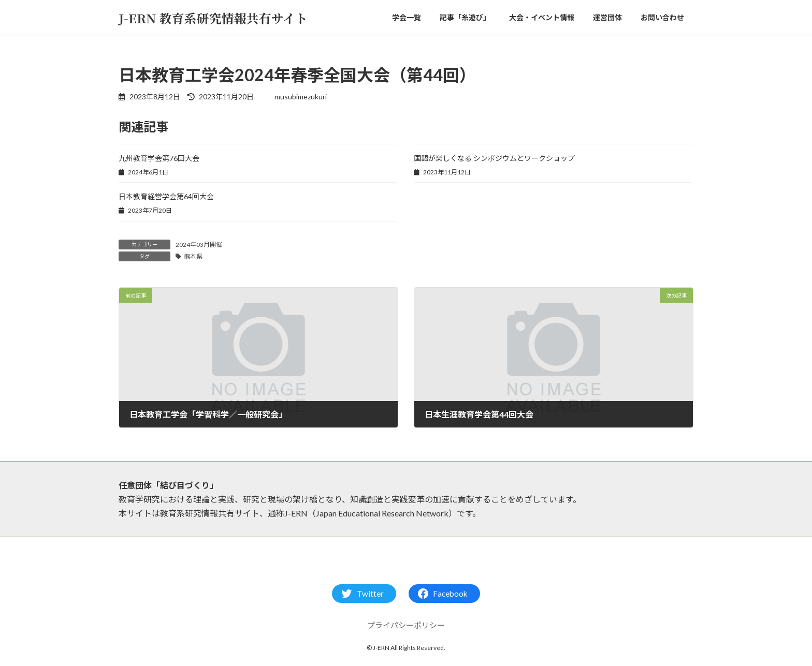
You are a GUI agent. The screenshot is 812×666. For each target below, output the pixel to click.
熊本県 (193, 256)
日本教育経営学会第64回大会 (166, 196)
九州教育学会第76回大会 (159, 158)
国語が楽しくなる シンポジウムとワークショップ (494, 158)
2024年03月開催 (199, 245)
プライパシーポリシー (406, 625)
